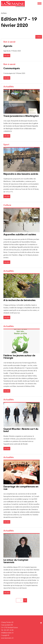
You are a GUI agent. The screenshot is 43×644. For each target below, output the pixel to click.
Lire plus (7, 55)
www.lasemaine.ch (7, 638)
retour (38, 37)
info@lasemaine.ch (7, 633)
